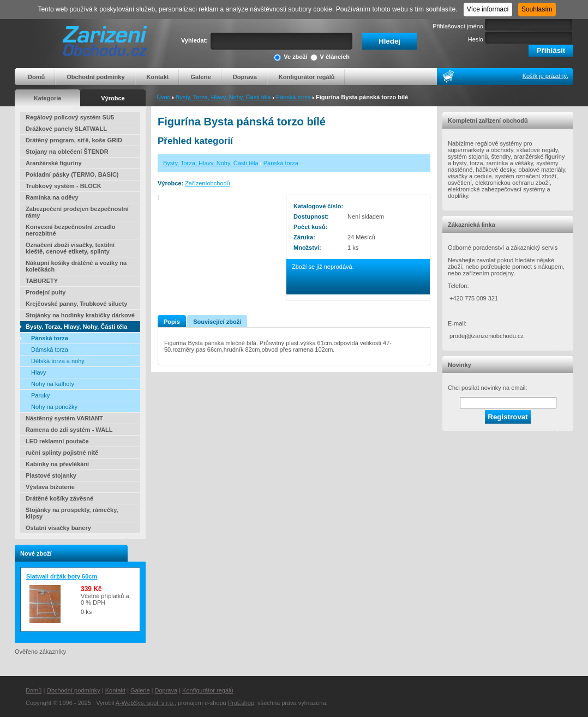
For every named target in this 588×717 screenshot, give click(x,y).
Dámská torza (50, 350)
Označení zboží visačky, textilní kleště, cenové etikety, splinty (70, 248)
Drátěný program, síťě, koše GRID (74, 140)
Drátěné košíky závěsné (59, 498)
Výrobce (113, 98)
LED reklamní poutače (57, 441)
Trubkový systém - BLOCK (64, 186)
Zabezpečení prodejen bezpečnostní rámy (77, 212)
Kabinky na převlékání (57, 464)
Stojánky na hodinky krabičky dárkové (80, 315)
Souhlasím (537, 9)
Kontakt (158, 77)
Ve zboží (290, 58)
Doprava (245, 77)
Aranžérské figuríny (54, 163)
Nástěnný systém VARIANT (64, 418)
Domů (36, 77)
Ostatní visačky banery (58, 528)
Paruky (40, 395)
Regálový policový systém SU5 (70, 117)
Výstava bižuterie (50, 487)
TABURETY (42, 281)
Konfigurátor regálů (307, 77)
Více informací (488, 9)
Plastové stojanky (51, 475)
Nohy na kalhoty (53, 384)
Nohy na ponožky (54, 407)
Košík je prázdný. (545, 76)
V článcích (330, 58)
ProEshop (241, 703)
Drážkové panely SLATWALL (66, 129)
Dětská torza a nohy (58, 361)
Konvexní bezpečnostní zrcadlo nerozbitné (70, 230)
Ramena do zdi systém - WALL (69, 430)
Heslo (476, 39)
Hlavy (39, 372)
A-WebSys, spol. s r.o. (145, 703)
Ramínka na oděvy (52, 197)
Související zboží (217, 322)
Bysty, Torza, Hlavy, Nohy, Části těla (223, 97)
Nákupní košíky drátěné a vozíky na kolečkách (76, 266)
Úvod (164, 97)
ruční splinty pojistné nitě (62, 453)
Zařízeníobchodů (208, 183)
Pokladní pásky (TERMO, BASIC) (72, 174)
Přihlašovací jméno (458, 26)
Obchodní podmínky (95, 77)
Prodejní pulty (46, 292)
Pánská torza (293, 97)
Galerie (200, 77)
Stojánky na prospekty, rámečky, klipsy (72, 513)
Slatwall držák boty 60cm (62, 576)
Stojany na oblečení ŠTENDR (67, 152)
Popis (172, 322)
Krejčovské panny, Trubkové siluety (76, 304)
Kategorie (48, 98)
